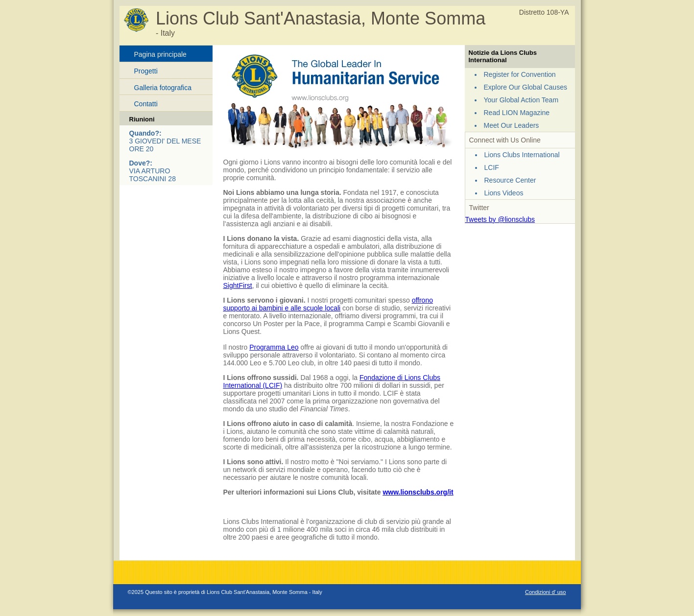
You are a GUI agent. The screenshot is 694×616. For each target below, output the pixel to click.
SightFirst (238, 285)
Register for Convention (520, 74)
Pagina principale (160, 54)
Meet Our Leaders (512, 125)
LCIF (492, 167)
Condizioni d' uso (545, 592)
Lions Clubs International (522, 155)
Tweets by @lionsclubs (500, 219)
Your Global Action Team (521, 100)
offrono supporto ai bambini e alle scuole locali (328, 304)
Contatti (146, 104)
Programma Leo (274, 347)
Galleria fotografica (163, 88)
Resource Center (510, 180)
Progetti (146, 71)
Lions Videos (504, 193)
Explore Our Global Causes (526, 87)
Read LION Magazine (517, 113)
